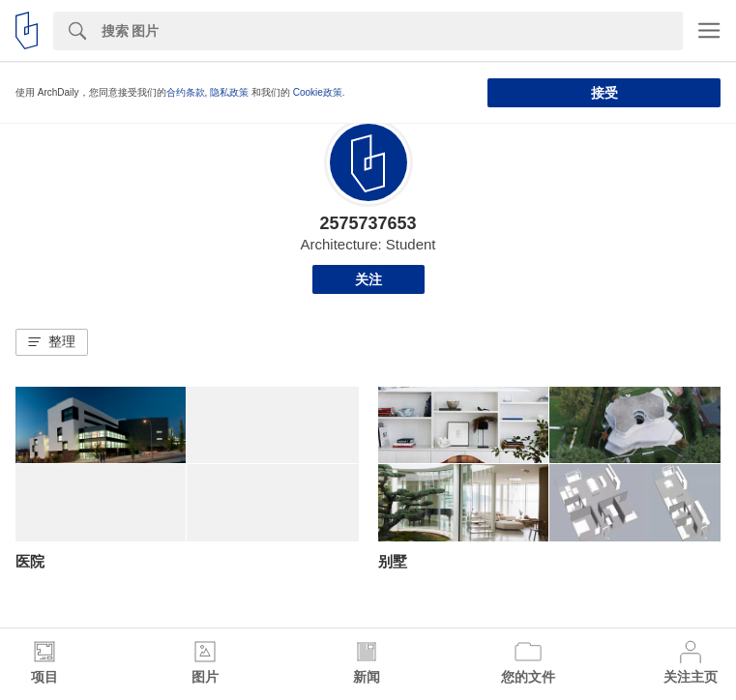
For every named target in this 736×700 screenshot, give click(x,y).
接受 (604, 93)
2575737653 (368, 223)
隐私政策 (229, 92)
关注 (368, 279)
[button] (52, 342)
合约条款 (186, 92)
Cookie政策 (318, 92)
